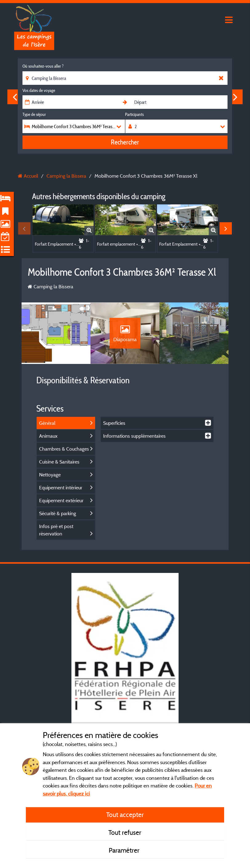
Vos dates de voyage (39, 90)
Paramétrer (125, 850)
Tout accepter (125, 815)
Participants (134, 114)
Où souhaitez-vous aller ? (43, 66)
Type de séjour (34, 114)
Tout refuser (125, 832)
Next (235, 97)
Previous (15, 97)
